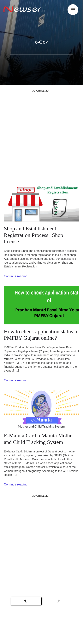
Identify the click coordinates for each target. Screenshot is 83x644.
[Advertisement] (41, 134)
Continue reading (16, 276)
